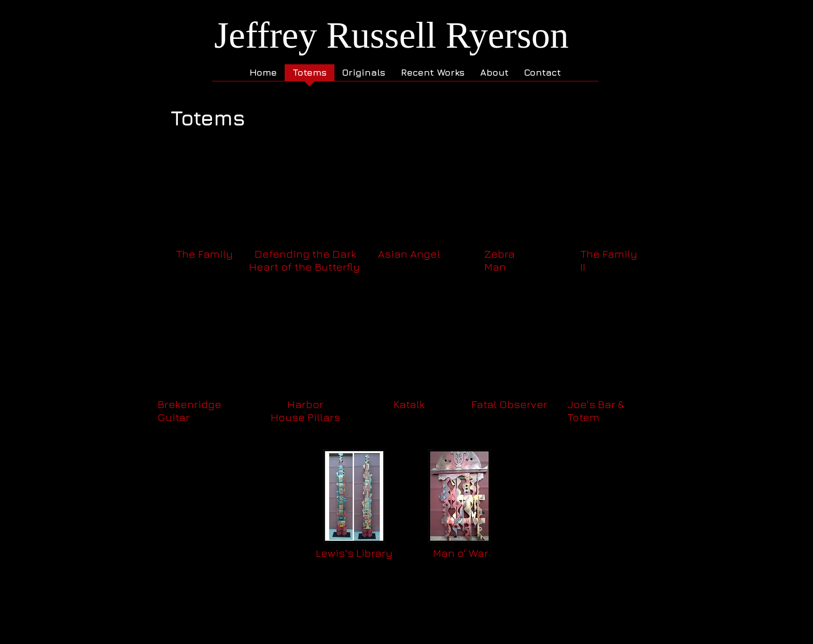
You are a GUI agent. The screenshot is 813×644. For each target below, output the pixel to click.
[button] (204, 214)
